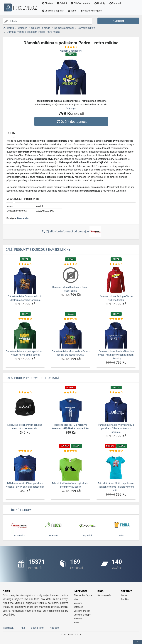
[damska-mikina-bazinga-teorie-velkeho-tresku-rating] (116, 264)
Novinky (103, 3)
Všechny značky (82, 611)
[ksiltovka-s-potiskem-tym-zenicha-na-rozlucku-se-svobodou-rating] (25, 393)
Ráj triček (8, 628)
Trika (22, 628)
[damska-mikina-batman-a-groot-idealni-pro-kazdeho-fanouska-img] (25, 280)
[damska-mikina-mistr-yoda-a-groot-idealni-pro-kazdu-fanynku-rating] (71, 319)
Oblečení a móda (84, 3)
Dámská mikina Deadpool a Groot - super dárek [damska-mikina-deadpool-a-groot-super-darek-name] (71, 289)
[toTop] (137, 642)
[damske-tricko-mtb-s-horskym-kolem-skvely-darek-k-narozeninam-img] (71, 408)
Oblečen (51, 3)
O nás (124, 595)
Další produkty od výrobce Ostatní (32, 378)
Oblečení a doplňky (56, 11)
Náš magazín (104, 595)
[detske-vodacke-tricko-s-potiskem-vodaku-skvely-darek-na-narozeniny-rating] (25, 451)
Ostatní (65, 3)
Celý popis (71, 108)
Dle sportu (119, 3)
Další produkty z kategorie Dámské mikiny (38, 250)
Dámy (76, 11)
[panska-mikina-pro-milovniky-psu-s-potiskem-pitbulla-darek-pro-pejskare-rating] (116, 393)
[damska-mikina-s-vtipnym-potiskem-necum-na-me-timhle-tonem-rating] (25, 319)
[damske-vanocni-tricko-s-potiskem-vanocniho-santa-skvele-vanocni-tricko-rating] (116, 451)
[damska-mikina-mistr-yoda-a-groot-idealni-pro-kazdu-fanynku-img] (71, 335)
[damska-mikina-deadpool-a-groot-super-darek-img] (71, 275)
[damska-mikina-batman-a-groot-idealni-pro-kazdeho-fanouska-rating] (25, 264)
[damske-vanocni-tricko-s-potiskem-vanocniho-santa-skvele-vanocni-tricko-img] (116, 467)
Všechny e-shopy (82, 615)
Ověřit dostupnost (72, 122)
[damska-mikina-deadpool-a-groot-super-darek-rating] (71, 264)
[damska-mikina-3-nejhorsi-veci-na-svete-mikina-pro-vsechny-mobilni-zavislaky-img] (116, 335)
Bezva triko (23, 218)
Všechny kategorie (94, 11)
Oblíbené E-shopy (19, 510)
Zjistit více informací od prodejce (71, 232)
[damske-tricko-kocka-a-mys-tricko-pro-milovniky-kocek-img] (71, 467)
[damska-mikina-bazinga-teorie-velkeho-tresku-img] (116, 280)
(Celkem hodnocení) (71, 51)
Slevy (76, 623)
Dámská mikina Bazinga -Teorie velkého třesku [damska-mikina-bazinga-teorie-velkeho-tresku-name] (116, 298)
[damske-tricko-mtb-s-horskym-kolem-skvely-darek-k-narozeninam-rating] (71, 393)
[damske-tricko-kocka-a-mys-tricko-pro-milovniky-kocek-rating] (71, 451)
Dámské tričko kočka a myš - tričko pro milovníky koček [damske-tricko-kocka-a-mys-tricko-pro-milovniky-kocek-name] (71, 485)
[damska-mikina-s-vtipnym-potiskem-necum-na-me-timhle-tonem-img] (25, 335)
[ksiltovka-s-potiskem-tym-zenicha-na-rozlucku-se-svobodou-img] (25, 408)
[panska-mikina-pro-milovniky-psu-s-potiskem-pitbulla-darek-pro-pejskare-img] (116, 408)
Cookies (125, 599)
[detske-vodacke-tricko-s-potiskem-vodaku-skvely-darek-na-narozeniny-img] (25, 467)
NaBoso (54, 628)
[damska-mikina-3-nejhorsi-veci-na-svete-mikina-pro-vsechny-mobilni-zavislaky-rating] (116, 319)
